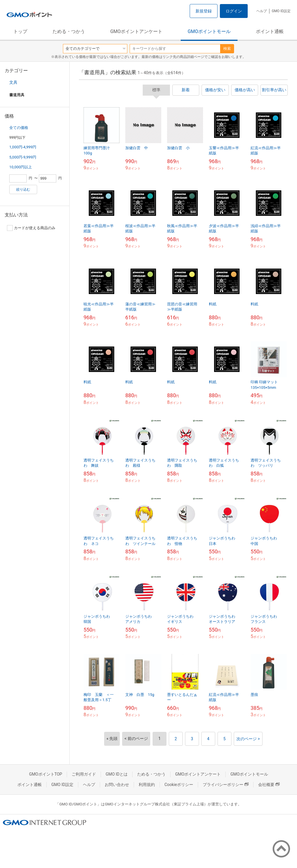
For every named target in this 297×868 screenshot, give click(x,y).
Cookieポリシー (179, 785)
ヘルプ (262, 11)
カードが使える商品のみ (31, 228)
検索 (227, 49)
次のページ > (248, 739)
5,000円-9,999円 (23, 157)
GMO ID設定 (281, 11)
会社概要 (269, 785)
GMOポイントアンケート (136, 31)
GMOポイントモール (209, 31)
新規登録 (204, 11)
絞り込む (23, 189)
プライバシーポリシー (226, 785)
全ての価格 (19, 128)
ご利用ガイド (84, 774)
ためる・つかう (69, 31)
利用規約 (147, 785)
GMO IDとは (117, 774)
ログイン (234, 11)
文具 (13, 82)
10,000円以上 (21, 167)
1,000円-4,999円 (23, 147)
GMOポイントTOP (46, 774)
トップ (20, 31)
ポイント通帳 (270, 31)
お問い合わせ (117, 785)
